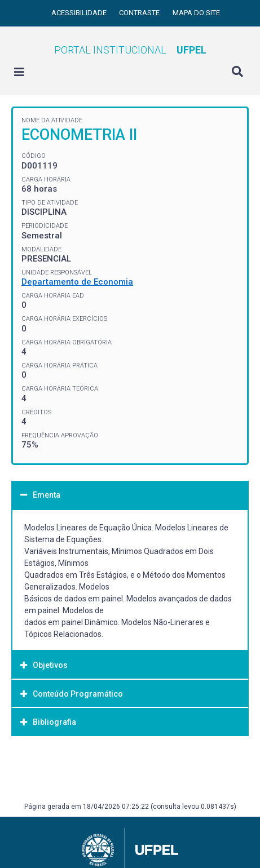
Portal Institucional (130, 50)
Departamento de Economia (77, 282)
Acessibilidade (80, 13)
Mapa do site (196, 13)
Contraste (140, 13)
